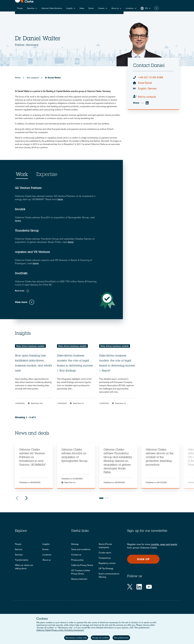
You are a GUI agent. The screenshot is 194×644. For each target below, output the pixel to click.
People (20, 8)
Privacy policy (77, 560)
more (18, 221)
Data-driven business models (30, 346)
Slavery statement (79, 579)
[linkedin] (147, 103)
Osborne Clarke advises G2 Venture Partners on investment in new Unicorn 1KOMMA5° (33, 457)
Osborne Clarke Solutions (52, 8)
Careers (101, 8)
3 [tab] (108, 498)
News (82, 8)
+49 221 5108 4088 (151, 77)
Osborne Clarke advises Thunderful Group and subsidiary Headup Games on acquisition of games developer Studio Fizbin (118, 461)
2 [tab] (105, 498)
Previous (17, 498)
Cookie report (105, 553)
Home (18, 78)
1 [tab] (101, 498)
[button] (131, 8)
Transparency (105, 558)
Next (26, 498)
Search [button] (156, 8)
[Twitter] (130, 587)
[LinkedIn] (139, 587)
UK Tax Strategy (106, 568)
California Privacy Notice (82, 565)
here (60, 199)
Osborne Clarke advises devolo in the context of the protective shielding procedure (160, 457)
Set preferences (121, 638)
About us (115, 8)
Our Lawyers (33, 78)
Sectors (19, 549)
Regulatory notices (107, 563)
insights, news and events (164, 544)
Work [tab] (22, 175)
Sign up (143, 559)
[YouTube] (149, 587)
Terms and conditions (81, 549)
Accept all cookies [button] (100, 638)
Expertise (31, 8)
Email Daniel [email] (145, 83)
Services (19, 555)
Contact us (76, 555)
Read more (20, 291)
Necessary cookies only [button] (76, 638)
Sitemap (75, 544)
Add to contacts (147, 97)
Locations (47, 555)
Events (91, 8)
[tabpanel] (34, 466)
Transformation (22, 560)
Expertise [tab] (47, 175)
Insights (70, 8)
